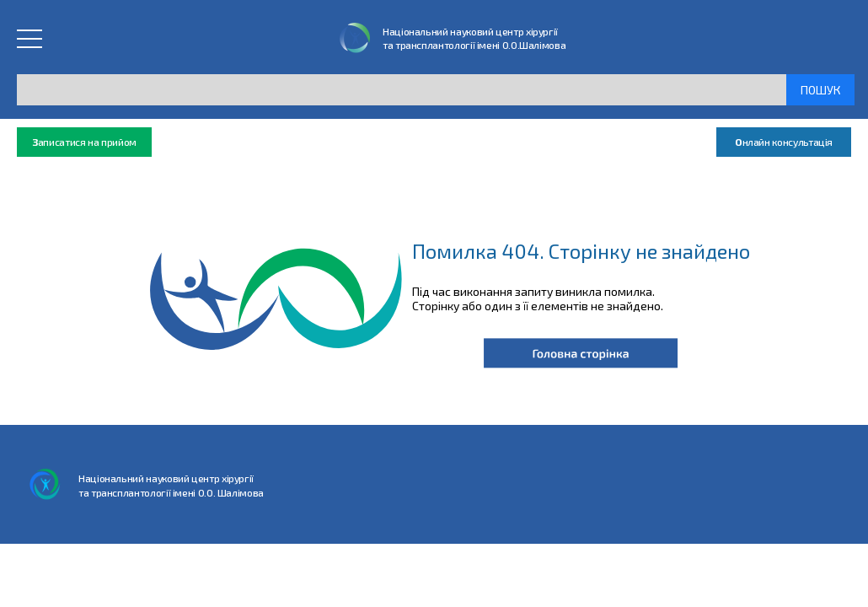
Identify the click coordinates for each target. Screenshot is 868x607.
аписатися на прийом (84, 142)
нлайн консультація (784, 142)
